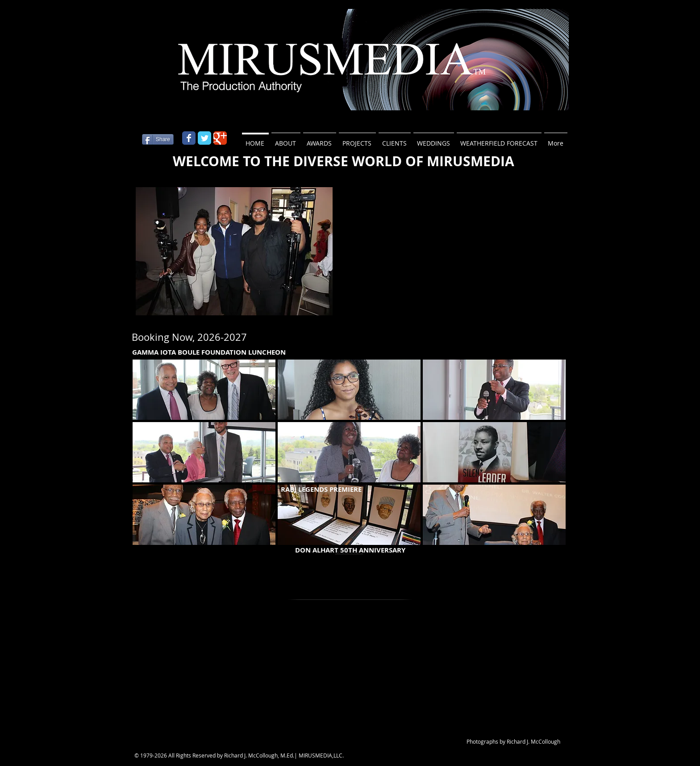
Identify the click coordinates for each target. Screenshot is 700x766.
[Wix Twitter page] (204, 138)
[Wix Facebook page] (189, 138)
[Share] (158, 139)
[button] (234, 251)
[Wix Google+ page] (220, 138)
